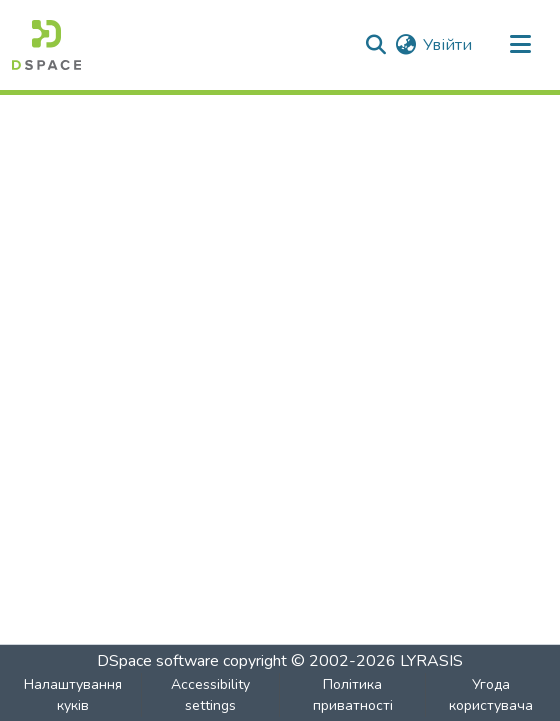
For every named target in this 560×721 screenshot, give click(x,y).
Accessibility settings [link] (210, 695)
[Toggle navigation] (520, 45)
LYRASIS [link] (431, 661)
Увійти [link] (447, 45)
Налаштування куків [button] (73, 695)
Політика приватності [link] (353, 695)
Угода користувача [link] (491, 695)
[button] (46, 45)
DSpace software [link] (158, 661)
